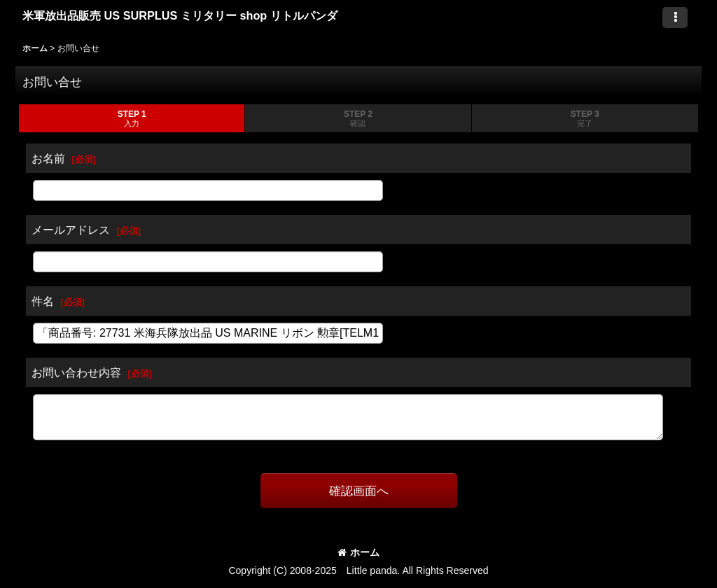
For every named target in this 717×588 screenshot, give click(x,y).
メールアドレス (71, 230)
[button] (675, 17)
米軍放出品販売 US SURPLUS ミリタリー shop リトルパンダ (180, 15)
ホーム (358, 552)
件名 (43, 301)
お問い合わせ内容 (76, 372)
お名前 (48, 158)
